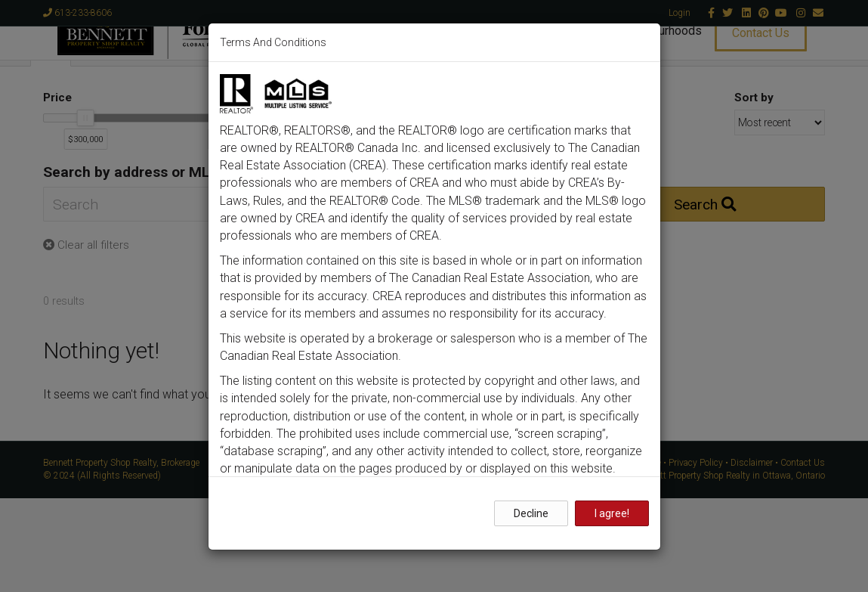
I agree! (612, 513)
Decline (531, 513)
